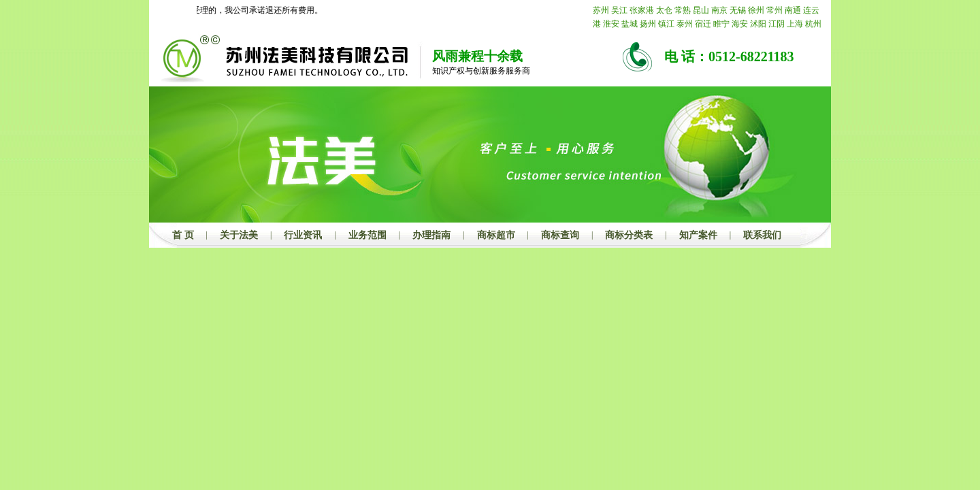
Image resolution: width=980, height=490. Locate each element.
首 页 (183, 235)
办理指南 (431, 235)
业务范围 (367, 235)
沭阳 (758, 24)
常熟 (683, 10)
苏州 (601, 10)
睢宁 (721, 24)
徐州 (756, 10)
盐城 (630, 24)
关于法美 (239, 235)
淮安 (611, 24)
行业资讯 (303, 235)
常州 (774, 10)
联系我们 (762, 235)
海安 (740, 24)
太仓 (664, 10)
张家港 (642, 10)
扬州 (648, 24)
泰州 (685, 24)
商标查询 (560, 235)
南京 (719, 10)
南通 (793, 10)
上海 (795, 24)
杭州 (813, 24)
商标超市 (496, 235)
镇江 (666, 24)
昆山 (701, 10)
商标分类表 (629, 235)
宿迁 (703, 24)
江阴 (777, 24)
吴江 (619, 10)
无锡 (738, 10)
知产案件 (698, 235)
